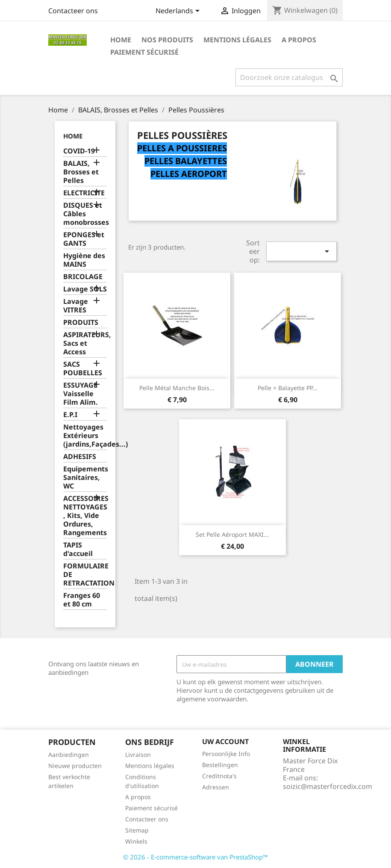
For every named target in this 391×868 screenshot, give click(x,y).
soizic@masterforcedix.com (328, 786)
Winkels (136, 841)
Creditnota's (219, 776)
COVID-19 (79, 151)
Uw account (225, 741)
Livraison (138, 755)
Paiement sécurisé (144, 52)
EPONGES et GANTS (84, 239)
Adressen (216, 787)
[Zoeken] (289, 77)
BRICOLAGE (83, 277)
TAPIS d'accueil (78, 549)
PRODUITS (81, 322)
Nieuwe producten (75, 766)
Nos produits (167, 40)
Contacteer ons (73, 11)
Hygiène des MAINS (84, 260)
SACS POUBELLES (83, 369)
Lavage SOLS (85, 289)
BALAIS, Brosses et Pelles (81, 172)
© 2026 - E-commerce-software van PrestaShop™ (195, 857)
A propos (299, 40)
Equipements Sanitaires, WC (85, 478)
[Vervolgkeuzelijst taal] (179, 12)
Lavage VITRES (76, 306)
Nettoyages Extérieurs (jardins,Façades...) (85, 436)
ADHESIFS (80, 457)
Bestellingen (220, 765)
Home (121, 40)
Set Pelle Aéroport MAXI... (232, 534)
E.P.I (70, 415)
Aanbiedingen (69, 755)
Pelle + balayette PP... (288, 388)
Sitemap (137, 830)
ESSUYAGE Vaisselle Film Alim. (81, 394)
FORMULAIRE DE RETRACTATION (85, 575)
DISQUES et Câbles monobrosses (85, 214)
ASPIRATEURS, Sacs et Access (85, 343)
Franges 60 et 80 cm (82, 600)
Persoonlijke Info (226, 754)
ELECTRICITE (84, 193)
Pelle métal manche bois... (177, 388)
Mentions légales (237, 40)
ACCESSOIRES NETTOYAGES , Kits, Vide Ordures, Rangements (85, 516)
